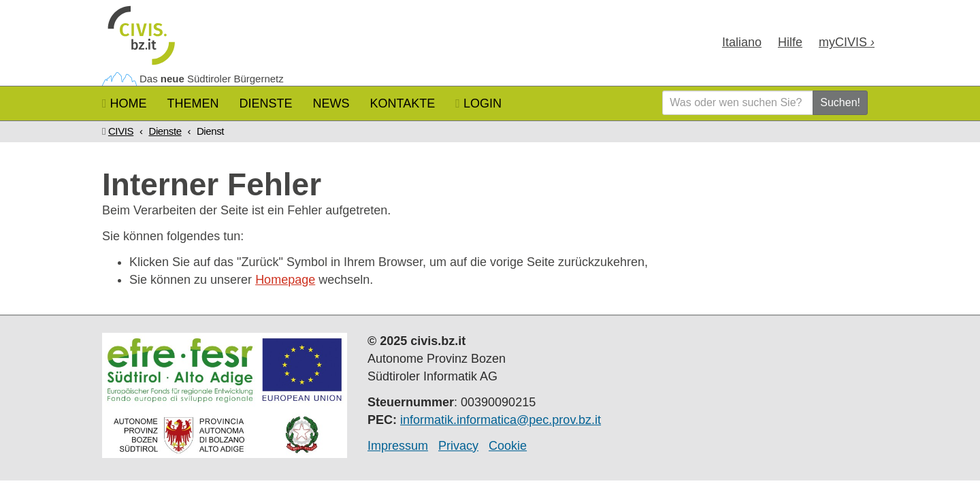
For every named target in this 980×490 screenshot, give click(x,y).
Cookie (508, 446)
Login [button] (478, 103)
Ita (742, 42)
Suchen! (840, 102)
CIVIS (121, 131)
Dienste (266, 103)
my (847, 42)
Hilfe (790, 42)
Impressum (398, 446)
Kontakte (403, 103)
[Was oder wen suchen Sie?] (738, 103)
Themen (193, 103)
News (331, 103)
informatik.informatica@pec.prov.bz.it (501, 420)
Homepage (285, 280)
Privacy (458, 446)
